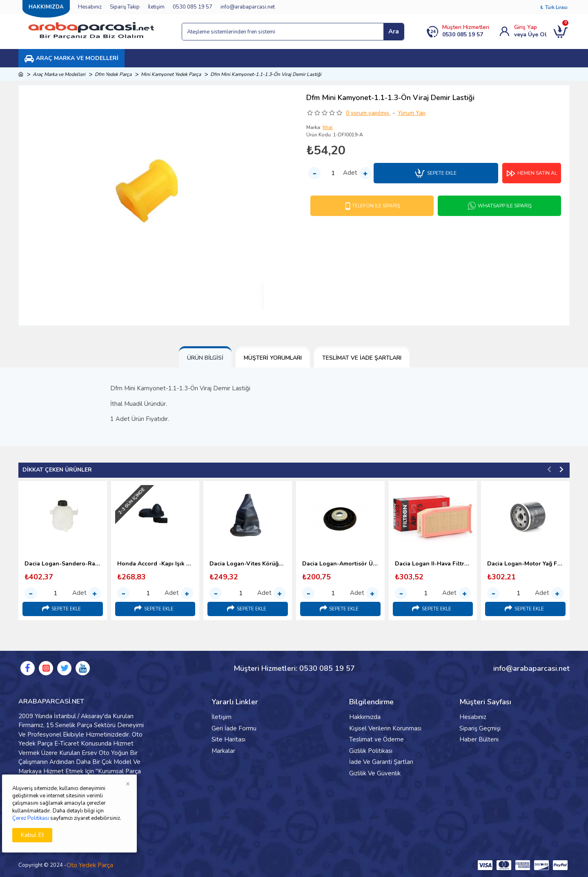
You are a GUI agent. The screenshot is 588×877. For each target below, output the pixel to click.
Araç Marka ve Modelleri (59, 74)
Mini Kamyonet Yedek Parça (171, 74)
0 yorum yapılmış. (368, 113)
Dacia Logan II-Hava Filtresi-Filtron (433, 564)
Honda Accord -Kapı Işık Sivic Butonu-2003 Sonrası (155, 564)
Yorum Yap (412, 113)
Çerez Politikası (31, 818)
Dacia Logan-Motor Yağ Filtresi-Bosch (525, 564)
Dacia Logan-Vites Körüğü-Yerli (248, 564)
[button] (549, 469)
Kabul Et (32, 835)
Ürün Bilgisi (205, 358)
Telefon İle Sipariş (376, 206)
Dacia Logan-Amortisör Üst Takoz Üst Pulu (340, 564)
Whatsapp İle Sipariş (505, 206)
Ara (394, 31)
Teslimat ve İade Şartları (362, 358)
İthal (328, 127)
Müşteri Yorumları (273, 358)
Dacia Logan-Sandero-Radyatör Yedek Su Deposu (63, 564)
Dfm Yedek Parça (113, 74)
